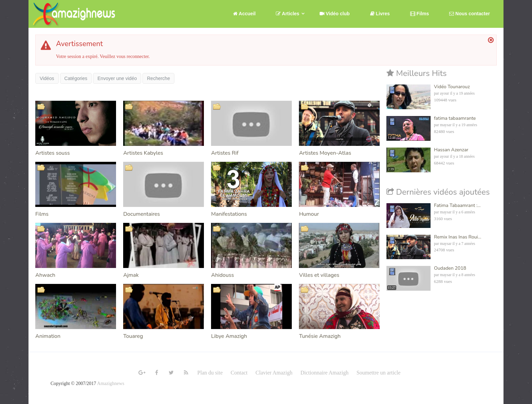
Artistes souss (53, 153)
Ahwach (45, 275)
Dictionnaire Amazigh (324, 373)
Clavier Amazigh (274, 373)
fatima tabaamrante (455, 118)
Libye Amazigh (229, 336)
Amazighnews (111, 383)
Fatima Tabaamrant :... (457, 205)
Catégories (76, 78)
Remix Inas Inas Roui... (458, 237)
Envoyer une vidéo (117, 78)
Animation (48, 336)
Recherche (158, 78)
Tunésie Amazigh (320, 336)
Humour (309, 214)
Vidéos (47, 78)
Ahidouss (222, 275)
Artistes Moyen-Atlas (325, 153)
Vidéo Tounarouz (452, 87)
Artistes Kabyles (143, 153)
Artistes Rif (225, 153)
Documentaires (141, 214)
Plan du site (210, 373)
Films (42, 214)
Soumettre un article (379, 373)
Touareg (133, 336)
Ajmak (131, 275)
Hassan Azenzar (451, 150)
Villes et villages (319, 275)
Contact (239, 373)
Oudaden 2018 (450, 268)
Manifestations (229, 214)
